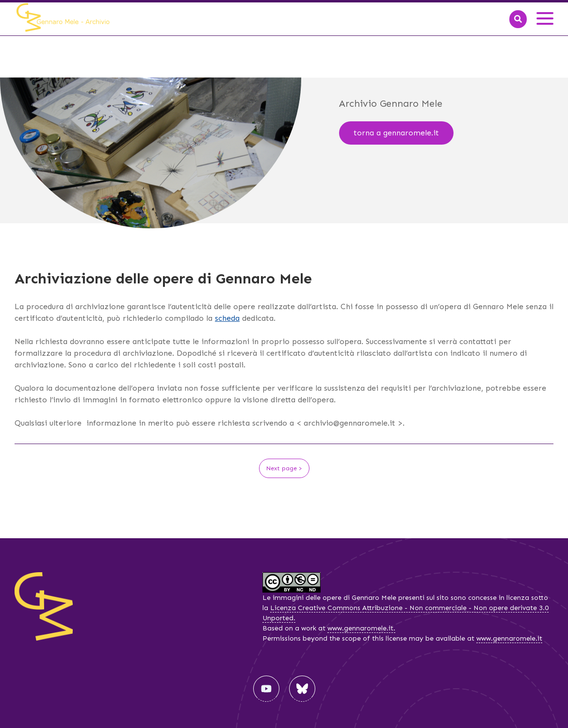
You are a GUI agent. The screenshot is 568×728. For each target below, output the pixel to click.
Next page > (284, 468)
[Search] (518, 19)
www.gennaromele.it (509, 638)
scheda (227, 318)
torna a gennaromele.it (396, 133)
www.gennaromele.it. (361, 628)
